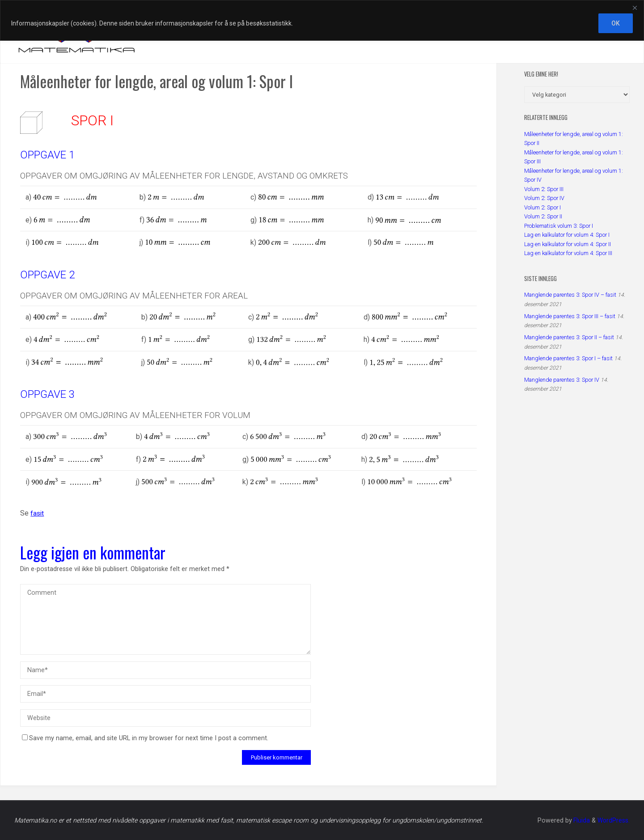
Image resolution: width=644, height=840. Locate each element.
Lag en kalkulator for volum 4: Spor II (568, 244)
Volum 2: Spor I (542, 207)
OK (616, 23)
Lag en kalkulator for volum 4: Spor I (567, 235)
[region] (322, 20)
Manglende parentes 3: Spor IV (562, 380)
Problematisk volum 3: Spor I (559, 226)
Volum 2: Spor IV (544, 198)
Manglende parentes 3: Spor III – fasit (570, 316)
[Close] (635, 8)
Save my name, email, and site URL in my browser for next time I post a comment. (145, 738)
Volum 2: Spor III (544, 189)
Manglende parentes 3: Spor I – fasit (568, 358)
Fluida (580, 821)
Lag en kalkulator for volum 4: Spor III (568, 253)
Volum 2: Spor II (543, 216)
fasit (38, 513)
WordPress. (613, 821)
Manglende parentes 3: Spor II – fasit (569, 337)
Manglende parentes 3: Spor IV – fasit (570, 295)
